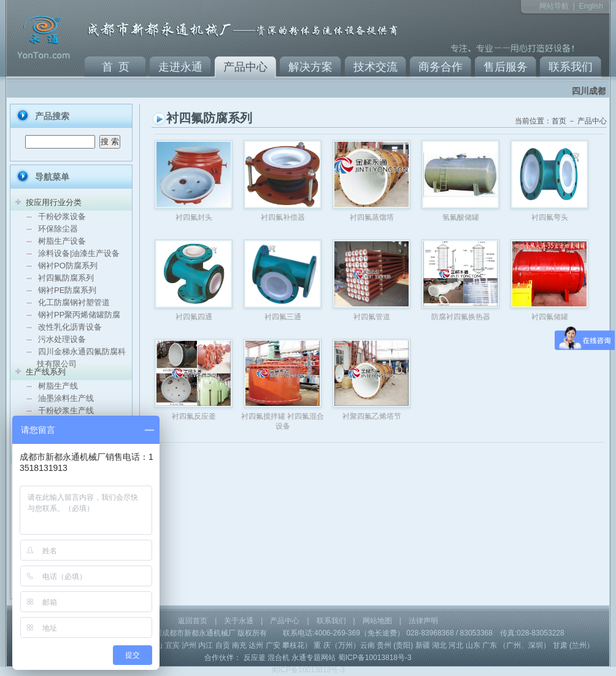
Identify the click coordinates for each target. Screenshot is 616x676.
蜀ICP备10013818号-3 (375, 658)
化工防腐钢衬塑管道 (74, 302)
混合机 (279, 658)
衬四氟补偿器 (283, 217)
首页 (559, 121)
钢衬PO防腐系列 (68, 266)
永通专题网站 (314, 658)
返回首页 (193, 621)
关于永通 (239, 621)
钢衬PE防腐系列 (67, 290)
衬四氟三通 (283, 317)
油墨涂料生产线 (66, 398)
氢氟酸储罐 (461, 217)
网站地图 (377, 621)
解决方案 (310, 67)
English (591, 6)
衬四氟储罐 (550, 317)
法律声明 (423, 621)
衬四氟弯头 (550, 217)
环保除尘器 (58, 229)
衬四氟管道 (372, 317)
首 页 (116, 67)
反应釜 (255, 658)
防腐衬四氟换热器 (461, 317)
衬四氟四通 (194, 317)
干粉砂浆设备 (62, 216)
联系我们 (571, 67)
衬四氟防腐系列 (66, 278)
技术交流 (375, 67)
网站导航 (554, 6)
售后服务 (506, 67)
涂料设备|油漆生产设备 (79, 253)
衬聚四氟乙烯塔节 (372, 416)
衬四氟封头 (194, 217)
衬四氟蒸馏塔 (372, 217)
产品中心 (245, 67)
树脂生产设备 (62, 241)
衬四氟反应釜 (194, 416)
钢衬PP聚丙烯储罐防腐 (79, 315)
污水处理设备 (62, 339)
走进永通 (180, 67)
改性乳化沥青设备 (70, 327)
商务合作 (441, 67)
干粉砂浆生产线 (66, 410)
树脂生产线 (58, 386)
